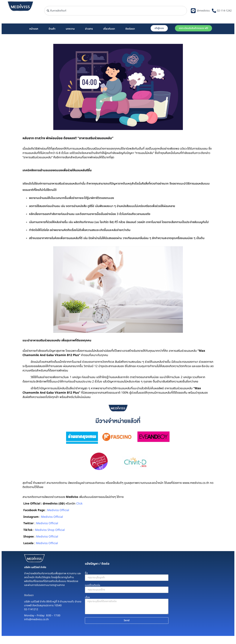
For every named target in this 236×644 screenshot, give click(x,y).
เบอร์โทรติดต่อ (92, 585)
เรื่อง (87, 597)
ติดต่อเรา (130, 29)
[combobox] (116, 11)
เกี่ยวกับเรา (109, 29)
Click (79, 504)
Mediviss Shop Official (50, 530)
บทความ (70, 29)
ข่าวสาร (89, 29)
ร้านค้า (52, 29)
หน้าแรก (34, 29)
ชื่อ (86, 573)
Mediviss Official (58, 510)
